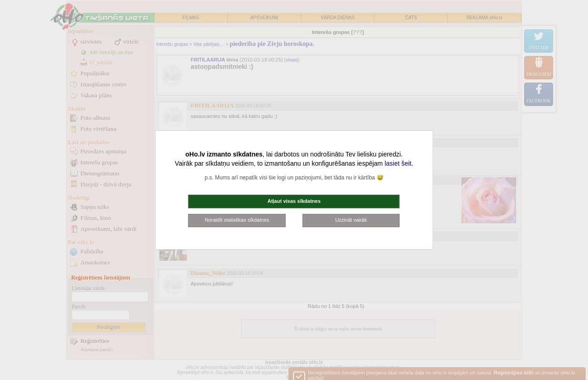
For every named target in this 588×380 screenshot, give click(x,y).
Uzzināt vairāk (351, 220)
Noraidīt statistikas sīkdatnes (237, 220)
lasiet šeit (398, 163)
